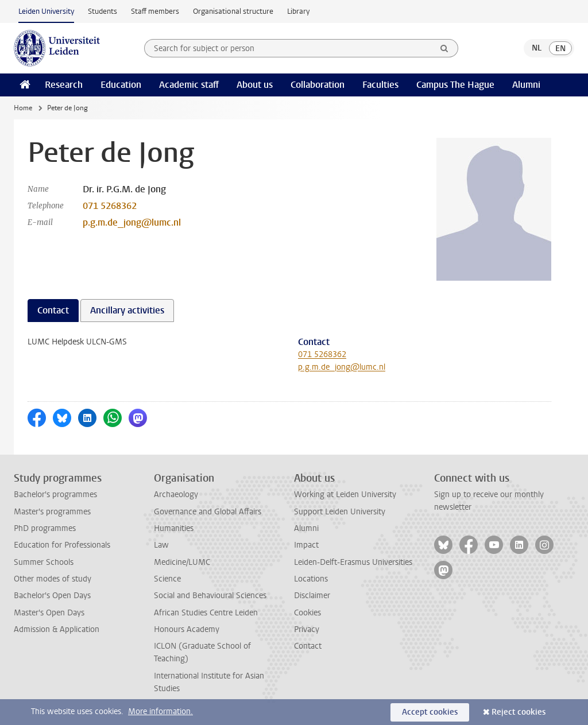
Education (121, 85)
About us (255, 85)
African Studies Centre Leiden (206, 613)
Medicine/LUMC (182, 562)
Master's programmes (52, 512)
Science (167, 579)
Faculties (380, 85)
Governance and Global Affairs (208, 512)
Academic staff (189, 85)
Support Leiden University (340, 512)
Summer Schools (44, 562)
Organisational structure (233, 11)
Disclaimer (312, 596)
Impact (306, 545)
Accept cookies (430, 712)
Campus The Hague (455, 85)
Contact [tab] (53, 310)
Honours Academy (187, 629)
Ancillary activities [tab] (127, 310)
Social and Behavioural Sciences (210, 596)
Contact (308, 646)
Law (161, 545)
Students (102, 11)
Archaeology (176, 495)
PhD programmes (45, 528)
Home (23, 108)
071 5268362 (110, 206)
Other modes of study (53, 579)
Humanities (174, 528)
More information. (160, 712)
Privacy (307, 629)
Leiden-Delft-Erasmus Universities (353, 562)
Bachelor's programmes (55, 495)
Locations (311, 579)
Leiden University (46, 11)
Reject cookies (519, 712)
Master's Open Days (49, 613)
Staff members (155, 11)
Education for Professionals (62, 545)
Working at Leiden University (345, 495)
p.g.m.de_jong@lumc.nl (132, 222)
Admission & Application (57, 629)
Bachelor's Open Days (52, 596)
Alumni (526, 85)
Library (298, 11)
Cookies (307, 613)
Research (64, 85)
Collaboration (318, 85)
